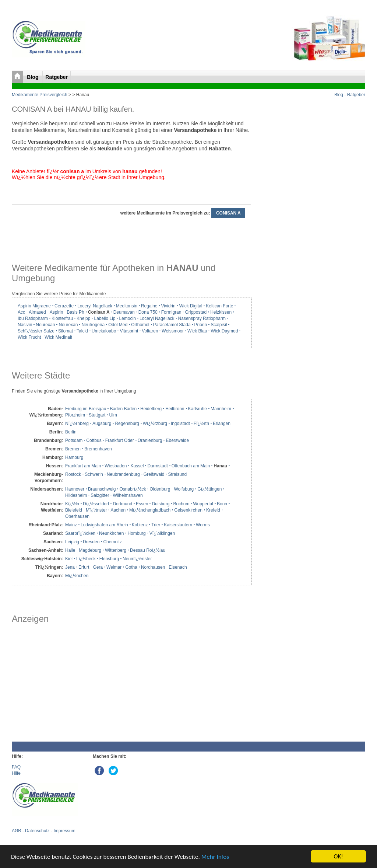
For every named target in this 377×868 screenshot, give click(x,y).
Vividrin (168, 306)
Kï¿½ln (72, 504)
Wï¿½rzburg (155, 423)
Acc (21, 312)
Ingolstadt (180, 423)
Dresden (91, 542)
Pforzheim (75, 415)
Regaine (149, 306)
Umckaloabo (104, 331)
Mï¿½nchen (77, 576)
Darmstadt (157, 466)
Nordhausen (153, 567)
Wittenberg (116, 550)
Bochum (181, 504)
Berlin (71, 432)
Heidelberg (151, 409)
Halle (70, 550)
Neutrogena (93, 325)
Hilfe (16, 773)
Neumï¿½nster (137, 559)
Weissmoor (173, 331)
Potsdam (74, 440)
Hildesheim (76, 495)
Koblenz (140, 525)
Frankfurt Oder (120, 440)
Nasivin (25, 325)
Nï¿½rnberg (77, 423)
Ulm (113, 415)
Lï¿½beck (86, 559)
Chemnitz (112, 542)
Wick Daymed (224, 331)
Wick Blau (197, 331)
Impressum (64, 831)
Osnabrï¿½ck (133, 489)
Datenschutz (37, 831)
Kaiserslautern (178, 525)
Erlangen (222, 423)
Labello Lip (105, 318)
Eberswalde (177, 440)
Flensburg (109, 559)
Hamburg (74, 457)
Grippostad (196, 312)
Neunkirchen (111, 533)
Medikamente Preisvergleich (40, 95)
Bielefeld (74, 510)
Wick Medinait (58, 337)
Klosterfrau (62, 318)
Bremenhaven (98, 449)
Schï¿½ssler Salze (36, 331)
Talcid (82, 331)
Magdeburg (90, 550)
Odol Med (118, 325)
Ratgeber (57, 77)
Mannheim (221, 409)
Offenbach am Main (191, 466)
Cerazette (64, 306)
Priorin (201, 325)
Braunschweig (102, 489)
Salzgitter (100, 495)
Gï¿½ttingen (209, 489)
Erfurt (84, 567)
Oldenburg (160, 489)
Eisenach (178, 567)
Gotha (131, 567)
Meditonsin (127, 306)
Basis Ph (75, 312)
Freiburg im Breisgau (86, 409)
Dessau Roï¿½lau (148, 550)
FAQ (16, 767)
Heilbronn (175, 409)
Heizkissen (221, 312)
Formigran (171, 312)
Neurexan (45, 325)
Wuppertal (203, 504)
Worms (203, 525)
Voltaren (150, 331)
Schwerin (94, 474)
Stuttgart (97, 415)
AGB (16, 831)
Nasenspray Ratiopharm (202, 318)
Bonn (222, 504)
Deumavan (124, 312)
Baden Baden (123, 409)
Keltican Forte (219, 306)
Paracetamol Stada (172, 325)
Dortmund (122, 504)
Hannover (75, 489)
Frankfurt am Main (83, 466)
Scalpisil (219, 325)
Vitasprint (129, 331)
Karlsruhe (198, 409)
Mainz (71, 525)
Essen (142, 504)
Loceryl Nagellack (95, 306)
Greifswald (154, 474)
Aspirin (57, 312)
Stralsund (177, 474)
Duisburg (161, 504)
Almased (37, 312)
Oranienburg (150, 440)
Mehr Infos (215, 857)
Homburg (136, 533)
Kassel (137, 466)
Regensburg (127, 423)
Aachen (118, 510)
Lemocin (128, 318)
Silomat (66, 331)
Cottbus (94, 440)
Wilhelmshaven (128, 495)
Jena (70, 567)
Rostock (73, 474)
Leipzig (72, 542)
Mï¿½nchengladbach (150, 510)
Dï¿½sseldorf (96, 504)
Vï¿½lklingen (162, 533)
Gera (98, 567)
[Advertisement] (131, 683)
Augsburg (102, 423)
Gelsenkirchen (188, 510)
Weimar (114, 567)
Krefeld (213, 510)
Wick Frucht (29, 337)
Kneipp (83, 318)
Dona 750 (148, 312)
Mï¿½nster (96, 510)
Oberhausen (77, 516)
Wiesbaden (116, 466)
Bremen (73, 449)
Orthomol (140, 325)
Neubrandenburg (123, 474)
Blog (33, 77)
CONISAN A (228, 213)
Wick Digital (191, 306)
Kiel (69, 559)
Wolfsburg (184, 489)
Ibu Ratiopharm (33, 318)
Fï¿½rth (201, 423)
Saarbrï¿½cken (80, 533)
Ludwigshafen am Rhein (104, 525)
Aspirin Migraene (34, 306)
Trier (156, 525)
